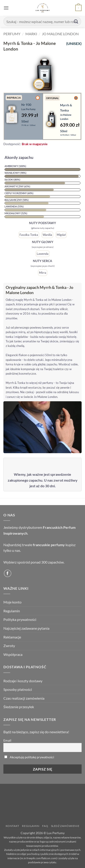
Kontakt (12, 826)
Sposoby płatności (18, 689)
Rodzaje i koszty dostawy (23, 681)
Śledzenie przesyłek (19, 707)
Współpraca (13, 654)
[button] (6, 8)
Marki (31, 34)
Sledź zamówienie (65, 826)
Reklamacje (12, 637)
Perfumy (12, 34)
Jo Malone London (60, 34)
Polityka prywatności (20, 619)
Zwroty (9, 646)
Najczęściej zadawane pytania (26, 628)
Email (7, 740)
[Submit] (76, 21)
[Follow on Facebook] (8, 573)
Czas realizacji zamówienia (24, 698)
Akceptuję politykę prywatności (32, 757)
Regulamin (12, 611)
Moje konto (12, 602)
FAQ (45, 826)
